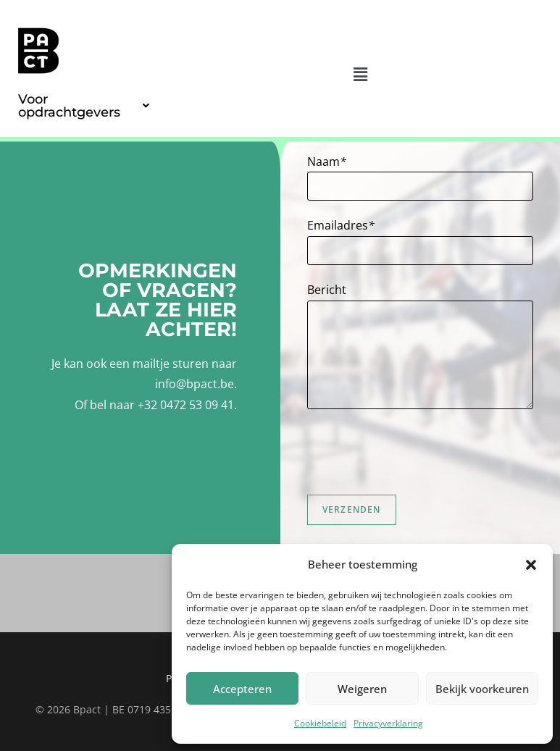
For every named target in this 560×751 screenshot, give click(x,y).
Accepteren (242, 689)
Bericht (327, 290)
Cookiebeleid (320, 723)
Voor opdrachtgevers (84, 106)
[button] (531, 565)
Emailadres (341, 225)
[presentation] (417, 452)
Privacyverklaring (388, 723)
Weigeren (362, 689)
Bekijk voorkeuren (482, 689)
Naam (327, 161)
